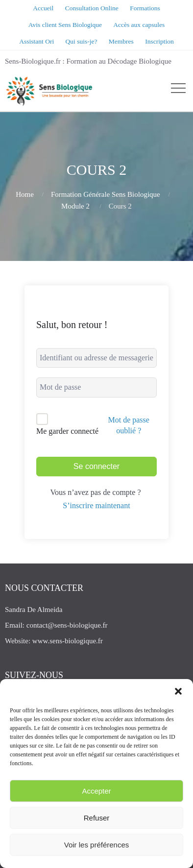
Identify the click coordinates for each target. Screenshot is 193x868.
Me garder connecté (67, 431)
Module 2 (75, 206)
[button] (178, 691)
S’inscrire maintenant (96, 505)
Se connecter (96, 466)
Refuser (97, 818)
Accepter (96, 791)
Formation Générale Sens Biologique (106, 194)
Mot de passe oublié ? (128, 425)
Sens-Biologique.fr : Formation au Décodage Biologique (88, 61)
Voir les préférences (97, 845)
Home (25, 194)
